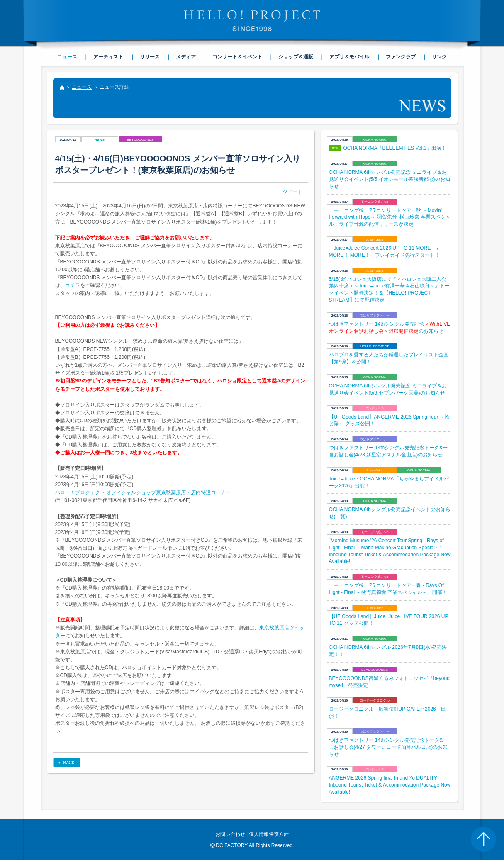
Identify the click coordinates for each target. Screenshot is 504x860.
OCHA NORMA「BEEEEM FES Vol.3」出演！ (395, 148)
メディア (186, 57)
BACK (69, 763)
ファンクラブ (401, 57)
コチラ (73, 285)
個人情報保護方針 (269, 834)
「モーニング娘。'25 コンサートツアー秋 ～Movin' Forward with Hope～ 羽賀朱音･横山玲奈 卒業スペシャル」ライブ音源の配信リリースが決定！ (390, 217)
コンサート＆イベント (237, 57)
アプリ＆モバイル (349, 57)
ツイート (292, 192)
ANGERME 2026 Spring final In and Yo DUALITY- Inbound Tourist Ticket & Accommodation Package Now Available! (390, 785)
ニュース (82, 87)
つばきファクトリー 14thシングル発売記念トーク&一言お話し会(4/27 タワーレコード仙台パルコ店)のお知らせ (388, 747)
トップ (61, 89)
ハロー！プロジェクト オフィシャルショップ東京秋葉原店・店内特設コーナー (143, 492)
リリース (150, 57)
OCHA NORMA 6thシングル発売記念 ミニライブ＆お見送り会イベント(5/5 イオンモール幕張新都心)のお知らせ (390, 179)
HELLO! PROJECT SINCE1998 (252, 21)
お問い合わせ (230, 834)
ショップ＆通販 (296, 57)
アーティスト (108, 57)
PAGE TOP (483, 839)
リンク (439, 57)
